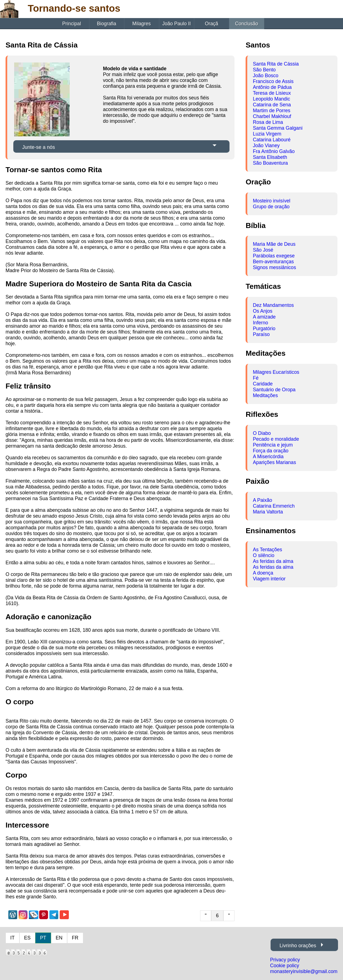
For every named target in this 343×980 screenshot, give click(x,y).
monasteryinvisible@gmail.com (304, 971)
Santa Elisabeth (270, 157)
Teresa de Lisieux (272, 93)
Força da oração (271, 451)
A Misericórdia (268, 457)
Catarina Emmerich (274, 506)
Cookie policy (285, 966)
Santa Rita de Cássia (276, 64)
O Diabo (262, 433)
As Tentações (267, 550)
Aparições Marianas (274, 462)
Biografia (106, 24)
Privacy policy (285, 960)
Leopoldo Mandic (271, 99)
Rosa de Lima (268, 122)
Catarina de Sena (272, 105)
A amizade (264, 317)
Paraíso (261, 334)
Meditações (265, 395)
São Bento (264, 70)
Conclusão (247, 24)
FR (75, 938)
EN (59, 938)
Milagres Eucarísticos (276, 372)
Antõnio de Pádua (272, 87)
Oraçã (211, 24)
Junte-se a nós (39, 147)
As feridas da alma (273, 561)
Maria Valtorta (268, 512)
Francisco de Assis (273, 81)
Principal (71, 24)
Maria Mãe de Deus (274, 244)
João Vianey (266, 146)
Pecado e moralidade (276, 439)
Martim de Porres (272, 111)
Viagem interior (269, 579)
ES (27, 938)
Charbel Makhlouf (272, 116)
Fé (256, 378)
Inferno (260, 323)
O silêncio (263, 555)
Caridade (263, 384)
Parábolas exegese (274, 256)
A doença (263, 573)
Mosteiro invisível (272, 201)
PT (43, 938)
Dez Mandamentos (273, 305)
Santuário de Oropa (274, 390)
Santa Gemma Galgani (278, 128)
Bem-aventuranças (273, 262)
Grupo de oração (271, 207)
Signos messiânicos (274, 267)
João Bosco (266, 76)
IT (12, 938)
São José (263, 250)
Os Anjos (263, 311)
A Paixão (262, 500)
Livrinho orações (298, 946)
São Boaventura (270, 163)
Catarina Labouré (272, 140)
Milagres (142, 24)
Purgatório (264, 329)
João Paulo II (177, 24)
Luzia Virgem (267, 134)
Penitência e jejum (273, 445)
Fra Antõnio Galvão (274, 151)
